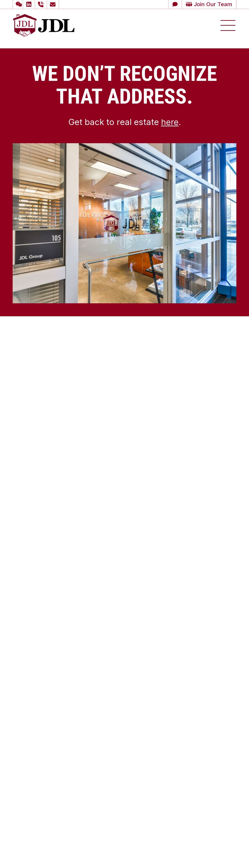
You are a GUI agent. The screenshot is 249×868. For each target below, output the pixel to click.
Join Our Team (208, 4)
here (170, 122)
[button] (18, 4)
